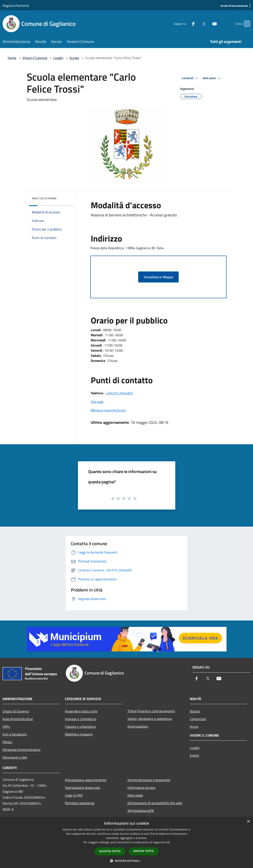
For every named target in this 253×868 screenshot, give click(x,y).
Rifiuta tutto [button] (144, 851)
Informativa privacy (142, 788)
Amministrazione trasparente (149, 780)
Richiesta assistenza (80, 803)
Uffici (6, 727)
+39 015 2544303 (119, 393)
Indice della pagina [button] (44, 198)
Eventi (195, 755)
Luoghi (58, 58)
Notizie (195, 711)
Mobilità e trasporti (79, 734)
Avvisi (194, 727)
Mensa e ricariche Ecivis (108, 410)
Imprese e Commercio (80, 719)
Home (12, 58)
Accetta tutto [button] (110, 851)
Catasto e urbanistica (80, 727)
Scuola (74, 58)
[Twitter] (197, 24)
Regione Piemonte (16, 6)
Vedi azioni (212, 78)
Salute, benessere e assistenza (150, 719)
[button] (127, 861)
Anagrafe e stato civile (81, 711)
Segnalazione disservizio (83, 788)
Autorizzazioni (138, 726)
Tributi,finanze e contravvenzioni (151, 711)
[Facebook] (186, 24)
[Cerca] (245, 24)
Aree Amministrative (18, 719)
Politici (7, 742)
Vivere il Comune (35, 58)
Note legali (135, 795)
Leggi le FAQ (74, 795)
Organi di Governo (16, 711)
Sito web (97, 402)
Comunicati (198, 719)
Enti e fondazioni (15, 734)
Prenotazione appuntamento (86, 780)
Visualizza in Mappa (158, 277)
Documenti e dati (15, 757)
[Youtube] (207, 24)
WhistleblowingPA (141, 811)
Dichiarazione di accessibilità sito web (155, 803)
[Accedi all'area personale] (234, 6)
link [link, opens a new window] (167, 842)
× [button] (248, 822)
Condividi (190, 78)
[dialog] (126, 843)
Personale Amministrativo (21, 750)
